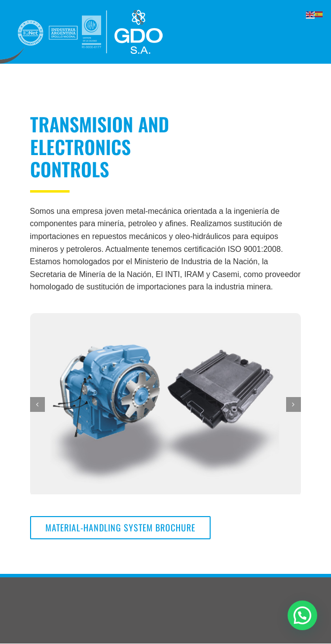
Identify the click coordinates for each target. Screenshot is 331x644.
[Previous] (37, 404)
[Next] (294, 404)
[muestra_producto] (165, 403)
